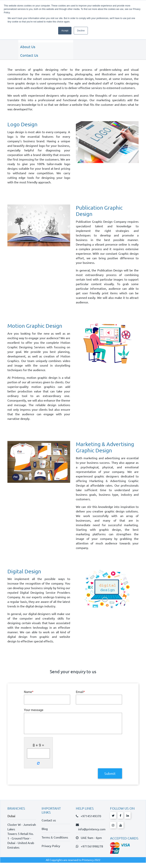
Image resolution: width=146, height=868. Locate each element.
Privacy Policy (51, 851)
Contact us (49, 825)
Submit (110, 778)
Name (29, 697)
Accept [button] (65, 31)
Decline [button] (81, 31)
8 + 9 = (38, 751)
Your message (34, 715)
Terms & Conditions (55, 842)
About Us (26, 45)
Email (80, 697)
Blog (45, 834)
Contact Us (28, 53)
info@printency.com (91, 834)
